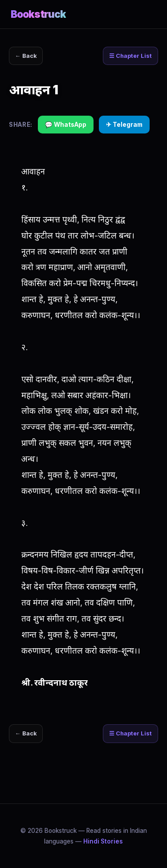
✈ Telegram (124, 125)
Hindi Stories (103, 841)
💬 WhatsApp (66, 125)
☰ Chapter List (130, 56)
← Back (26, 56)
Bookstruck (38, 14)
